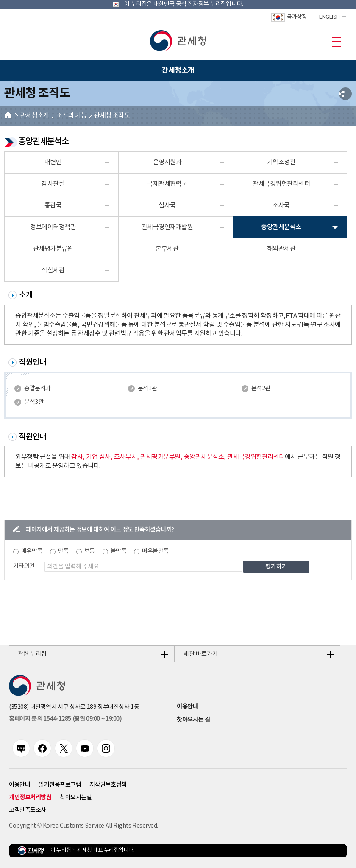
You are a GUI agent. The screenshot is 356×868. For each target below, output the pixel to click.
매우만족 (32, 551)
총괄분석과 (38, 389)
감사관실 (53, 184)
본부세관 (167, 249)
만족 (63, 551)
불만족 (119, 551)
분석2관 (261, 389)
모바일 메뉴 (333, 41)
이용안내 (187, 707)
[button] (178, 41)
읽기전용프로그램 (60, 785)
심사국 (167, 206)
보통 (90, 551)
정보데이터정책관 (53, 227)
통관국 (53, 206)
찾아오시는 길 (193, 720)
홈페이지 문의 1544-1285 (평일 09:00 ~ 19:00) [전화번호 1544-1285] (65, 719)
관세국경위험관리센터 (281, 184)
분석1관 (147, 389)
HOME (8, 116)
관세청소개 (35, 116)
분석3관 (34, 402)
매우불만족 (155, 551)
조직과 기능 (72, 116)
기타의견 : (25, 566)
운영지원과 (167, 162)
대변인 (53, 162)
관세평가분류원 (53, 249)
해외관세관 (281, 249)
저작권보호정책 (108, 785)
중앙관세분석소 (281, 227)
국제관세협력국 (167, 184)
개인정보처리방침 (30, 797)
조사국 (281, 206)
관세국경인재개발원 (167, 227)
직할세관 (53, 270)
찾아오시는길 (76, 798)
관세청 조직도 (112, 116)
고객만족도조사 (28, 810)
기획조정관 (281, 162)
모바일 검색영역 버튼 (19, 42)
